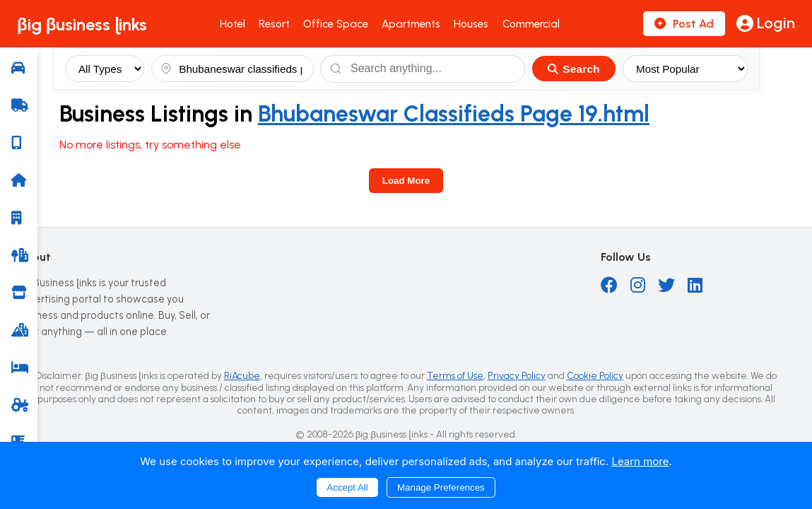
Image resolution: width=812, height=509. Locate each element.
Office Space (336, 24)
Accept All (347, 487)
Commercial (531, 24)
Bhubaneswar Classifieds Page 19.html (454, 114)
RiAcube (242, 375)
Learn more (640, 461)
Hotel (233, 24)
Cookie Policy (595, 375)
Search (574, 69)
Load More (406, 181)
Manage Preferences (441, 487)
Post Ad (684, 24)
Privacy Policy (517, 375)
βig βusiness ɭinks (82, 24)
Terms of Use (455, 375)
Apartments (411, 24)
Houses (471, 24)
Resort (274, 24)
